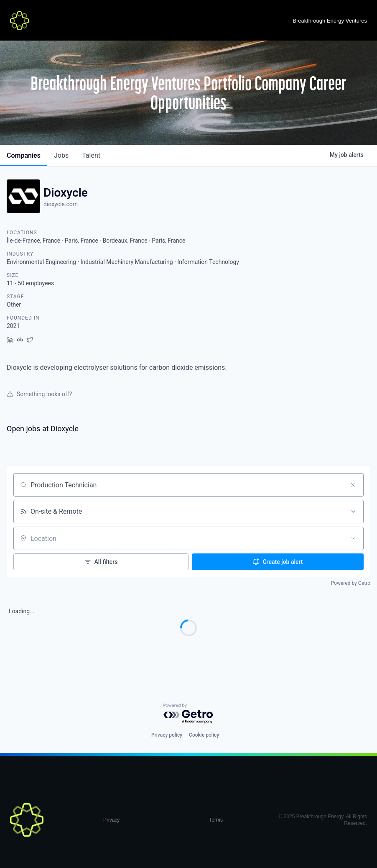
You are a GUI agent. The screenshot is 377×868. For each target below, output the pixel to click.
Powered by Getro (351, 583)
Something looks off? (39, 394)
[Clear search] (353, 485)
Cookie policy (204, 735)
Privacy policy (167, 735)
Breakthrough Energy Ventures (330, 21)
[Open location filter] (353, 538)
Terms (216, 820)
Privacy (111, 820)
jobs (61, 155)
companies (24, 155)
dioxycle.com (61, 204)
